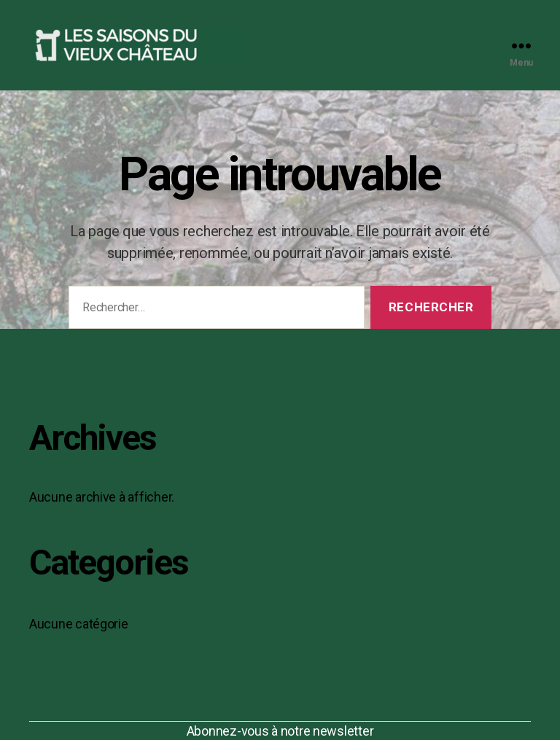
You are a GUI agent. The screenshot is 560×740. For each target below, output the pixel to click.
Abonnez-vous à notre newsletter (280, 731)
